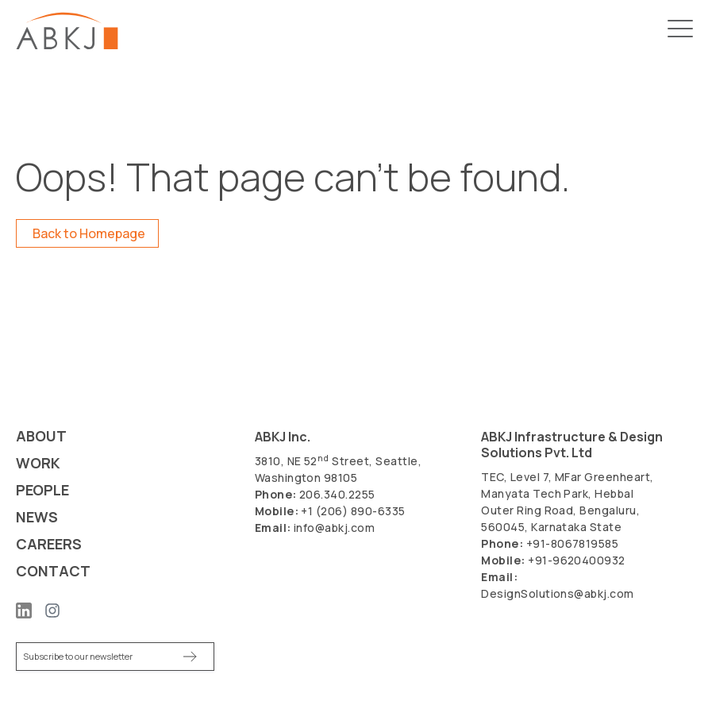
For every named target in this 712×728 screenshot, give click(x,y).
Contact (53, 571)
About (41, 436)
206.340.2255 (337, 494)
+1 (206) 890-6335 (353, 511)
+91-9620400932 (577, 560)
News (37, 517)
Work (38, 463)
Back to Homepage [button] (89, 233)
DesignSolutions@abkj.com (558, 593)
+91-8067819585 (573, 543)
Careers (49, 544)
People (42, 490)
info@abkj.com (334, 528)
